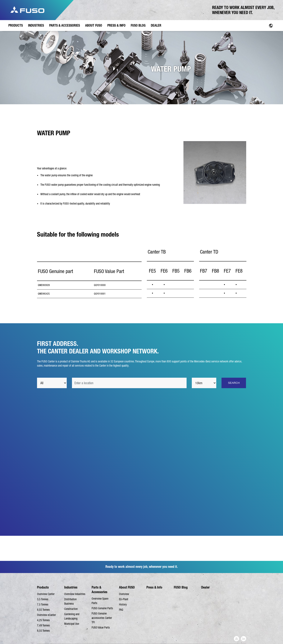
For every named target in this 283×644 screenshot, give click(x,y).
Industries (71, 587)
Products (43, 587)
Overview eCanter (46, 615)
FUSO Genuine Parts (102, 608)
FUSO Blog (181, 587)
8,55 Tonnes (43, 610)
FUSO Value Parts (101, 627)
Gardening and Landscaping (72, 616)
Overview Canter (46, 594)
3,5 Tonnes (43, 599)
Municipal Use (72, 624)
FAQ (121, 610)
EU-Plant (124, 599)
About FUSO (127, 587)
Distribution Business (70, 601)
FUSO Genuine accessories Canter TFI (102, 618)
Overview (124, 594)
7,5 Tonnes (43, 604)
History (123, 604)
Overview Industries (75, 594)
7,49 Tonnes (43, 625)
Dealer (205, 587)
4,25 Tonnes (43, 620)
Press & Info (154, 587)
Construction (71, 609)
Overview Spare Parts (100, 601)
